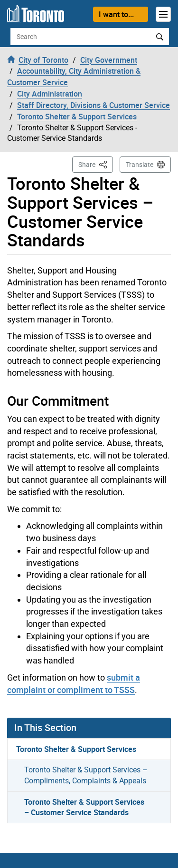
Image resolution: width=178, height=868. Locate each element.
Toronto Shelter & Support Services (76, 749)
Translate (140, 165)
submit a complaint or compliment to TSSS (74, 683)
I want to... (116, 14)
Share (96, 164)
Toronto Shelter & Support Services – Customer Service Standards (84, 807)
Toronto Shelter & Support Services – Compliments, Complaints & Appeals (86, 775)
